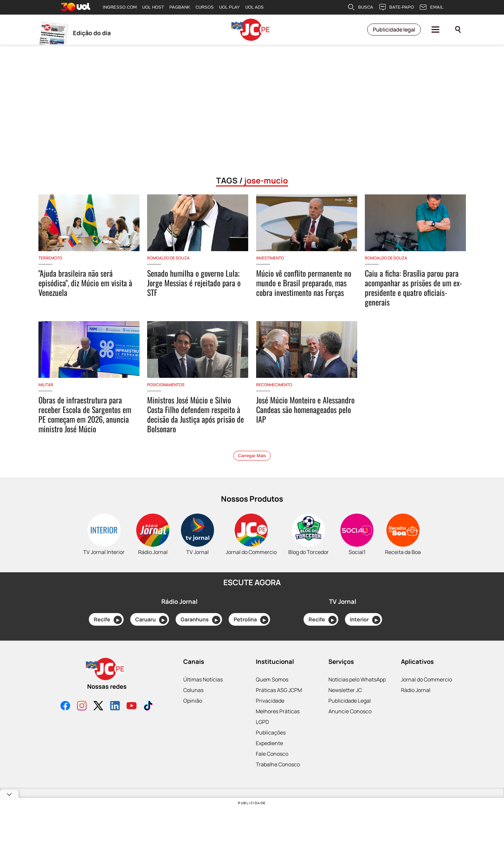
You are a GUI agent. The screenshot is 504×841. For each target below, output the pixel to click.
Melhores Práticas (278, 711)
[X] (98, 706)
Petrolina (251, 620)
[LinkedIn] (115, 706)
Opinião (193, 701)
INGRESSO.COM (120, 7)
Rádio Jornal (416, 690)
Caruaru (151, 620)
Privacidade (270, 701)
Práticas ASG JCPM (279, 690)
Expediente (269, 743)
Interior (365, 620)
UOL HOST (153, 7)
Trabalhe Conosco (278, 764)
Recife (108, 620)
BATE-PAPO (396, 7)
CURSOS (205, 7)
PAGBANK (180, 7)
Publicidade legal (394, 30)
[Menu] (435, 30)
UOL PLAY (229, 7)
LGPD (262, 722)
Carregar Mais (252, 456)
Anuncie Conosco (350, 711)
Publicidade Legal (350, 701)
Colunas (193, 690)
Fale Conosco (272, 754)
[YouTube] (132, 706)
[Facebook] (65, 706)
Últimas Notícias (203, 679)
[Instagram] (82, 706)
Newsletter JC (345, 690)
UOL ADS (254, 7)
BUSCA (360, 7)
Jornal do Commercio (426, 679)
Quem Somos (272, 679)
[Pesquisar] (458, 30)
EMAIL (431, 7)
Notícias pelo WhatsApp (357, 679)
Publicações (271, 733)
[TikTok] (148, 706)
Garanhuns (200, 620)
